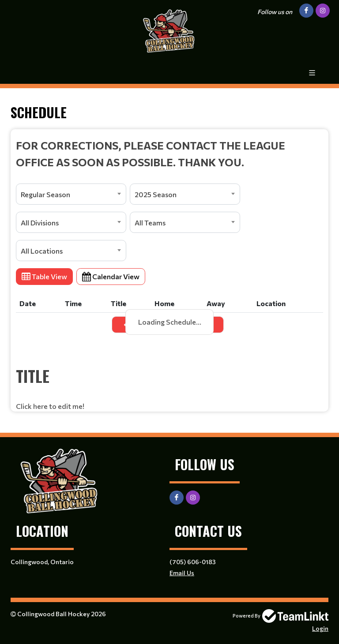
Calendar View (111, 276)
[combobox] (71, 194)
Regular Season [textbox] (45, 194)
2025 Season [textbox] (156, 194)
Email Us (182, 573)
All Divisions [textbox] (40, 223)
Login (320, 628)
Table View (44, 276)
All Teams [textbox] (150, 223)
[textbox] (169, 154)
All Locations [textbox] (42, 251)
